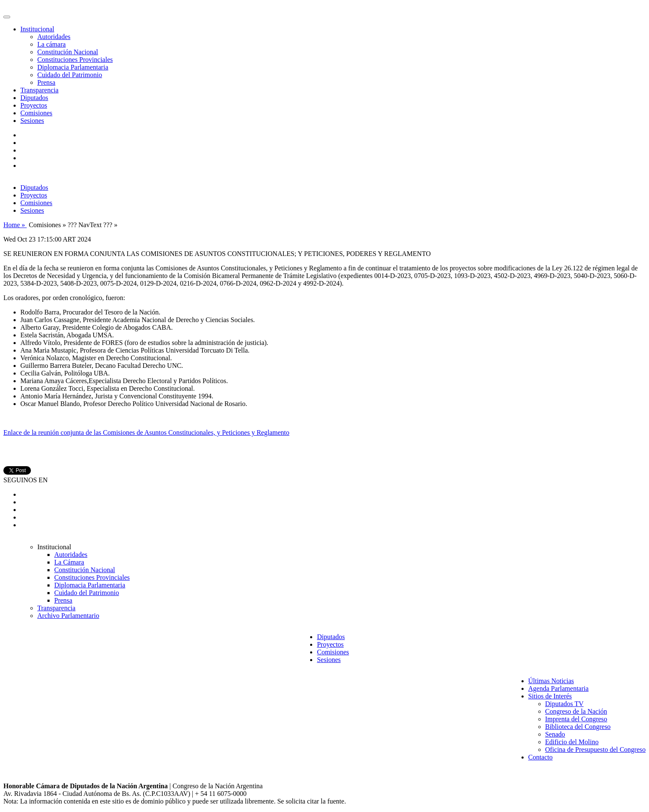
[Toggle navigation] (7, 17)
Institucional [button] (37, 29)
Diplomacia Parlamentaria (73, 67)
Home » (15, 225)
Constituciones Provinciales (75, 60)
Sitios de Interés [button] (550, 696)
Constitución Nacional (68, 52)
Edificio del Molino (572, 742)
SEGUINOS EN (25, 480)
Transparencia (39, 90)
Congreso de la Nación (576, 711)
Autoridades (54, 37)
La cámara (51, 44)
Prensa (46, 82)
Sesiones (32, 121)
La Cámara (69, 562)
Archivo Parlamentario (68, 616)
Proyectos (34, 105)
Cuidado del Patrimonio (70, 75)
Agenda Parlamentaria (559, 688)
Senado (555, 734)
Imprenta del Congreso (576, 719)
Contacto (541, 757)
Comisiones (36, 113)
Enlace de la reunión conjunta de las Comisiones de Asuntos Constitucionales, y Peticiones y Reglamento (146, 432)
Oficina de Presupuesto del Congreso (595, 749)
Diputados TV (564, 704)
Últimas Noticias (551, 681)
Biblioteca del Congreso (578, 727)
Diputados (34, 98)
